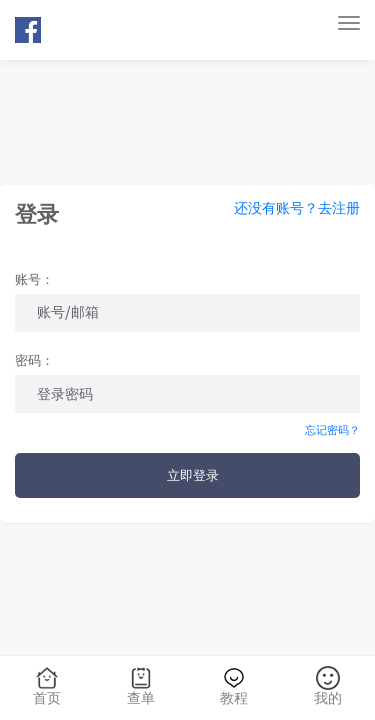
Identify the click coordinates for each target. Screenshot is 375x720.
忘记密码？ (332, 430)
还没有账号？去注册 (297, 209)
